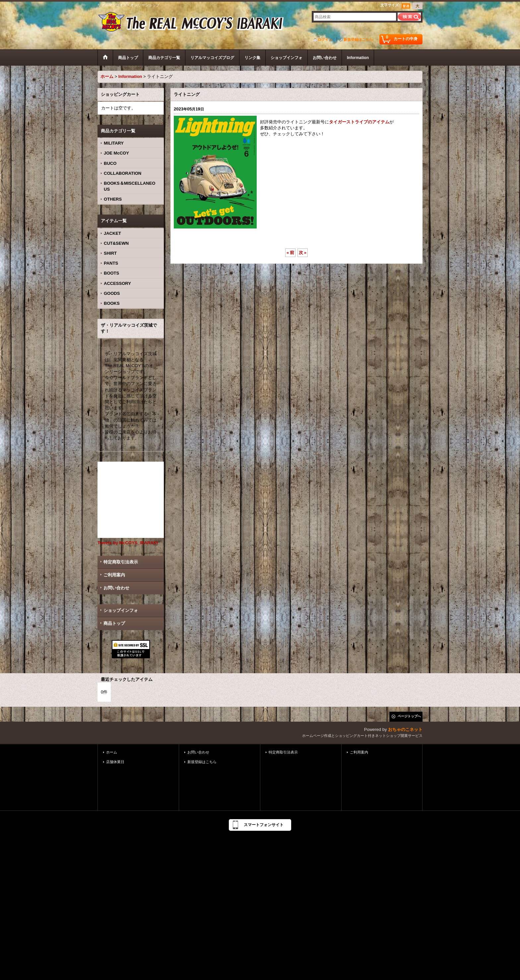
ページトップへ (409, 716)
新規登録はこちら (358, 39)
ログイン (325, 39)
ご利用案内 (114, 575)
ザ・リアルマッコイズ (192, 23)
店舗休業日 (115, 762)
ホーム (112, 752)
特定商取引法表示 (121, 562)
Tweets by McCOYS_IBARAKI (128, 543)
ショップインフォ (121, 610)
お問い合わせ (116, 588)
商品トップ (114, 623)
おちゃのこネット (405, 729)
